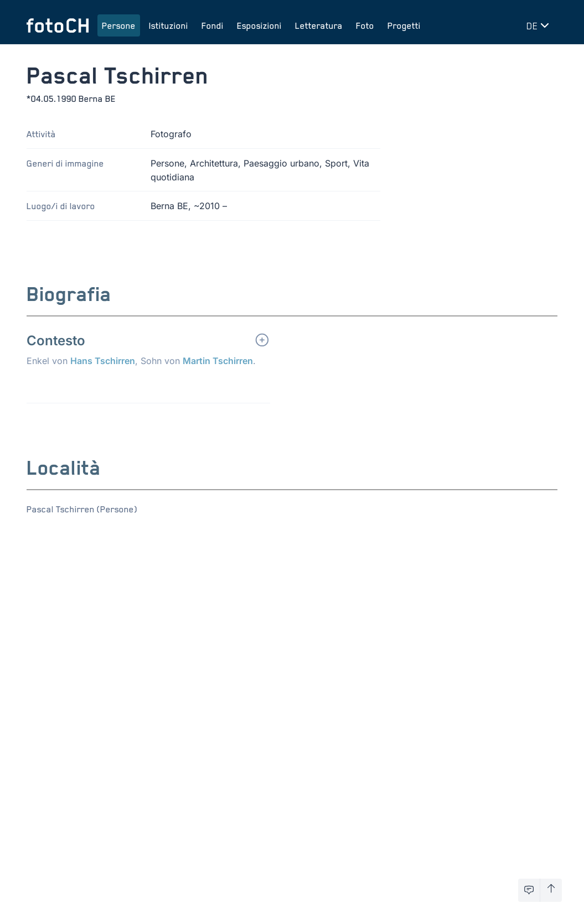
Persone (119, 25)
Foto (365, 25)
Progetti (404, 25)
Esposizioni (259, 25)
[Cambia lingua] (540, 25)
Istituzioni (169, 25)
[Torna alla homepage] (58, 25)
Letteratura (319, 25)
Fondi (213, 25)
